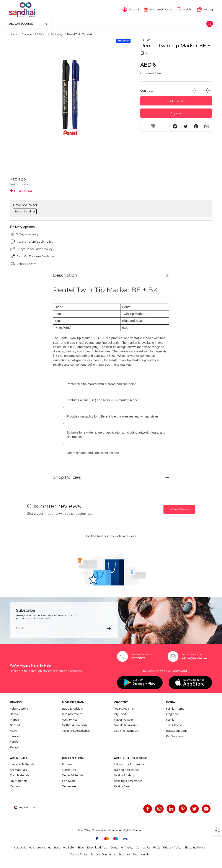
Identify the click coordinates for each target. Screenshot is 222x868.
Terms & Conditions (103, 854)
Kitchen (67, 764)
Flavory (15, 736)
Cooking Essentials (126, 731)
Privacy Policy (172, 847)
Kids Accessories (72, 714)
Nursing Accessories (127, 770)
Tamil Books (174, 725)
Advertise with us (40, 847)
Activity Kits (70, 720)
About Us (20, 847)
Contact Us (143, 847)
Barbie (14, 714)
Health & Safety (124, 775)
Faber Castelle (19, 709)
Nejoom (25, 184)
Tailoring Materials (22, 764)
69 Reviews (25, 191)
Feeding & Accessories (76, 731)
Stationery (57, 34)
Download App (97, 847)
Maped (15, 720)
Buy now (176, 113)
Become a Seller (64, 847)
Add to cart (176, 101)
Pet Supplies (174, 736)
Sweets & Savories (126, 725)
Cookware (69, 781)
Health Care (122, 786)
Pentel (145, 39)
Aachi (14, 731)
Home (14, 34)
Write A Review (179, 509)
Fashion (171, 720)
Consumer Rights (122, 847)
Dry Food (120, 714)
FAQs (157, 847)
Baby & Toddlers (72, 709)
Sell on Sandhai (25, 211)
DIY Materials (18, 781)
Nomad (15, 725)
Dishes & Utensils (73, 775)
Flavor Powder (124, 720)
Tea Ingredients (124, 709)
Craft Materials (20, 775)
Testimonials (141, 854)
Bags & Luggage (177, 731)
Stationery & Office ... (34, 34)
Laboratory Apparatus (129, 764)
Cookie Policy (79, 854)
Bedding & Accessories (128, 781)
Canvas (15, 786)
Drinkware (69, 786)
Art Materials (18, 770)
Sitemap (124, 854)
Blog (81, 847)
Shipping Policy (195, 847)
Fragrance (173, 714)
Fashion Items (175, 709)
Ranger (15, 747)
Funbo (14, 742)
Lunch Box (69, 770)
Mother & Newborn (74, 725)
